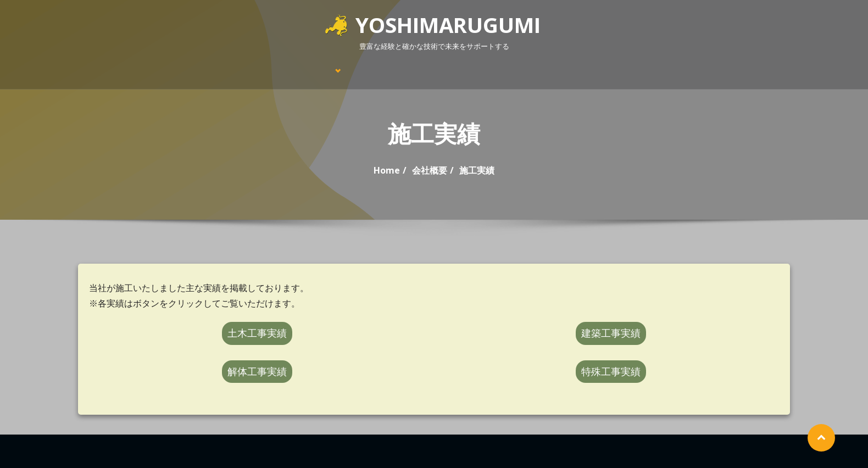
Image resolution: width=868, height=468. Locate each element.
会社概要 (430, 170)
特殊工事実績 (611, 371)
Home (387, 170)
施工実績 (477, 170)
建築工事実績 (611, 333)
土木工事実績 (257, 333)
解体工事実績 (257, 371)
